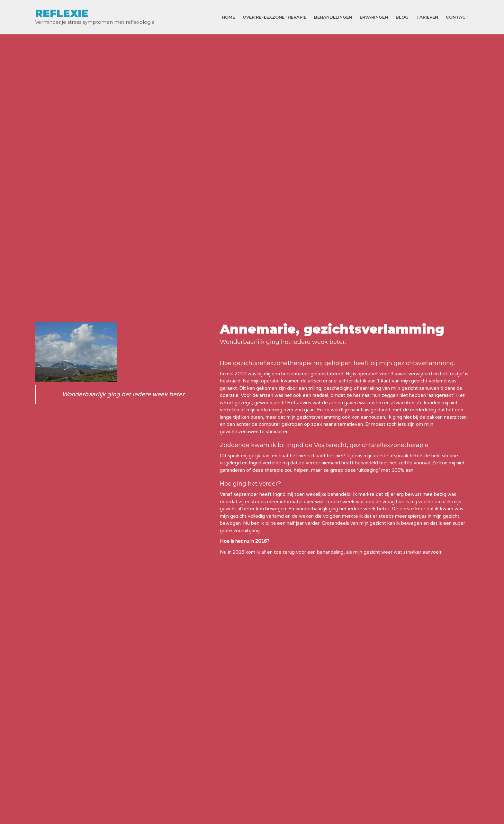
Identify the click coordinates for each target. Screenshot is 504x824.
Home (228, 17)
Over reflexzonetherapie (274, 17)
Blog (402, 17)
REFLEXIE (62, 13)
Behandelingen (333, 17)
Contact (457, 17)
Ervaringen (374, 17)
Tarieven (427, 17)
